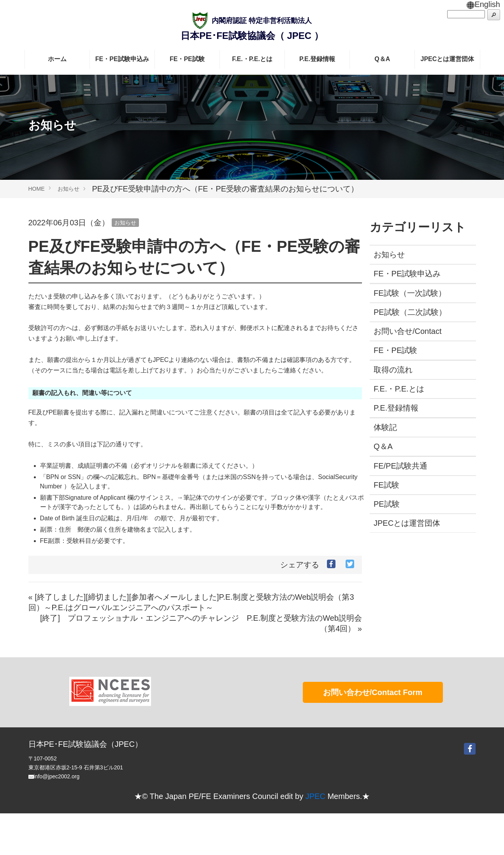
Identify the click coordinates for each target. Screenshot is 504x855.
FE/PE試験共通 (400, 466)
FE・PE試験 (187, 59)
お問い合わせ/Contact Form (373, 734)
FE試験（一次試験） (410, 293)
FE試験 (386, 485)
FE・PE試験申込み (122, 59)
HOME (37, 189)
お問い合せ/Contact (407, 331)
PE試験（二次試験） (410, 312)
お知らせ (68, 189)
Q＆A (382, 59)
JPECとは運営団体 (448, 59)
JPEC (315, 838)
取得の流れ (393, 370)
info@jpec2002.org (57, 818)
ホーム (57, 59)
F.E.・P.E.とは (252, 59)
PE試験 (387, 504)
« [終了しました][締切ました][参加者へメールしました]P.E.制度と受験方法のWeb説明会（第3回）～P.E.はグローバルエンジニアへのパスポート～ (191, 602)
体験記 (385, 427)
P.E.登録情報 (317, 59)
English (483, 4)
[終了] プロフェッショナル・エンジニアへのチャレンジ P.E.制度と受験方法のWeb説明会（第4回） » (201, 623)
